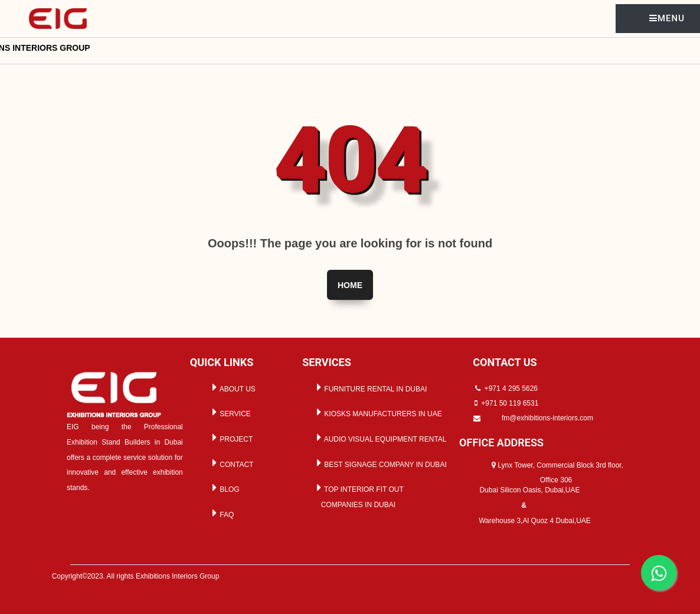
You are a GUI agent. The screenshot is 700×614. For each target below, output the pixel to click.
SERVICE (230, 412)
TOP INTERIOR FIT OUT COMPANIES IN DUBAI (358, 495)
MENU (667, 18)
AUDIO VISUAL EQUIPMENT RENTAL (380, 437)
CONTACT (231, 463)
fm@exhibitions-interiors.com (547, 418)
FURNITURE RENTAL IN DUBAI (370, 387)
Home (350, 285)
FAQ (221, 513)
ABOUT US (232, 387)
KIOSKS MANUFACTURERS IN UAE (377, 412)
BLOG (224, 488)
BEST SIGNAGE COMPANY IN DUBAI (380, 463)
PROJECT (230, 437)
